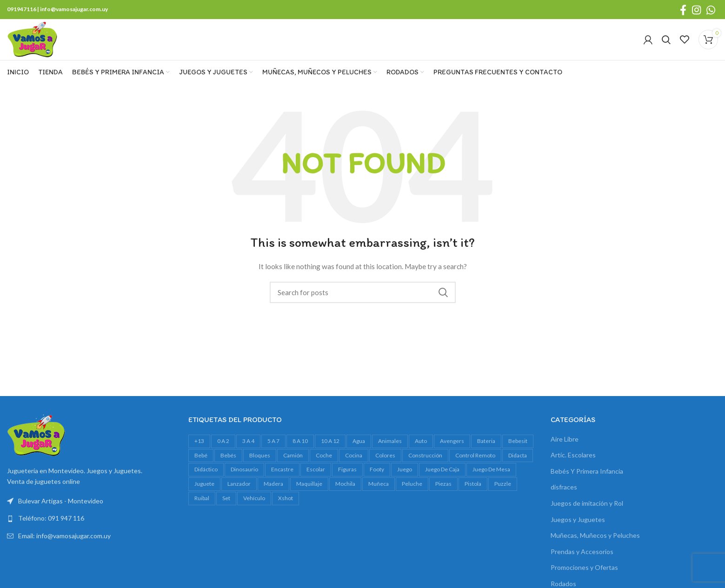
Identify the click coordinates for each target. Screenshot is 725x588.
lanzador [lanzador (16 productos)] (239, 492)
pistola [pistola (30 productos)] (473, 492)
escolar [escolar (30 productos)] (316, 477)
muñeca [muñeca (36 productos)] (379, 492)
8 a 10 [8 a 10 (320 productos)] (300, 449)
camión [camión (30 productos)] (293, 463)
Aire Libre (565, 447)
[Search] (666, 44)
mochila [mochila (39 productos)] (345, 492)
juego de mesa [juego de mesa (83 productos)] (491, 477)
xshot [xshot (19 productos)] (286, 506)
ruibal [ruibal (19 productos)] (202, 506)
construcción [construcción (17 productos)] (425, 463)
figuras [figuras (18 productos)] (347, 477)
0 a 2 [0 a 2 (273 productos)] (223, 449)
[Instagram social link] (696, 10)
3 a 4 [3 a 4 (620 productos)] (248, 449)
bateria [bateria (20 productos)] (486, 449)
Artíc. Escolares (573, 463)
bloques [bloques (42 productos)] (260, 463)
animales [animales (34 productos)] (390, 449)
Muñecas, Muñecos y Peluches (595, 543)
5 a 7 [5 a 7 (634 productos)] (273, 449)
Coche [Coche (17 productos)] (324, 463)
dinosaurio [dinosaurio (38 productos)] (244, 477)
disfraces (564, 495)
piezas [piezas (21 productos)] (443, 492)
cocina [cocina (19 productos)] (354, 463)
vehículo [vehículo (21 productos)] (254, 506)
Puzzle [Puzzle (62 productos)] (503, 492)
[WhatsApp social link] (711, 10)
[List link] (91, 527)
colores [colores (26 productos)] (385, 463)
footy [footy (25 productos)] (377, 477)
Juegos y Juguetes (578, 527)
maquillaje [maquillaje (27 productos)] (309, 492)
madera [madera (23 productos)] (273, 492)
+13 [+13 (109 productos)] (199, 449)
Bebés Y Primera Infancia (587, 479)
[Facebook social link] (683, 10)
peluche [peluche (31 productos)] (412, 492)
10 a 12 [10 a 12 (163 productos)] (330, 449)
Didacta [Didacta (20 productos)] (518, 463)
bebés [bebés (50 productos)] (228, 463)
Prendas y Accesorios (582, 559)
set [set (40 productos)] (226, 506)
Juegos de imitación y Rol (587, 511)
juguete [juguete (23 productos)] (204, 492)
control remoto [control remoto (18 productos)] (475, 463)
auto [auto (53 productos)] (421, 449)
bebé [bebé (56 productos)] (201, 463)
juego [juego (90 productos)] (405, 477)
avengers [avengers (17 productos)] (452, 449)
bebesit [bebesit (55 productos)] (518, 449)
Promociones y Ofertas (584, 576)
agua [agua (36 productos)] (359, 449)
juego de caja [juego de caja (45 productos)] (442, 477)
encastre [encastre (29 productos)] (282, 477)
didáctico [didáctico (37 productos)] (206, 477)
